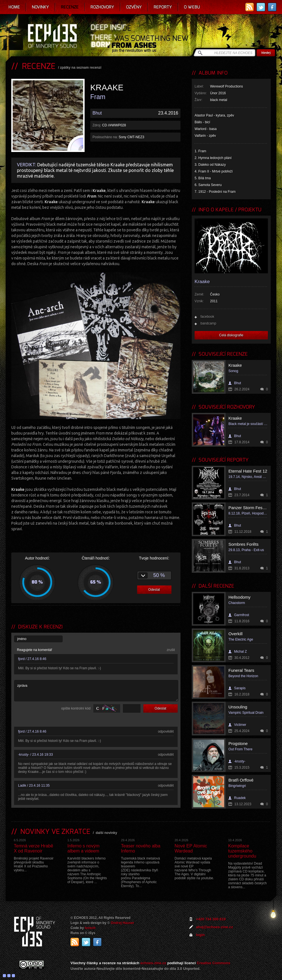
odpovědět (166, 731)
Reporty (163, 7)
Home (14, 7)
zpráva (96, 691)
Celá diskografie (231, 335)
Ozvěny (134, 7)
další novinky (106, 833)
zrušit (171, 650)
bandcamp (208, 323)
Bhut (97, 113)
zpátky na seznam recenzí (81, 68)
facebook (207, 317)
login (200, 935)
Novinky (40, 7)
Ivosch (90, 928)
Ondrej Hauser (123, 923)
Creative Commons (213, 963)
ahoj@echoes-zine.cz (214, 927)
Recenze (70, 7)
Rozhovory (102, 7)
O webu (192, 7)
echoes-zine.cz (153, 963)
